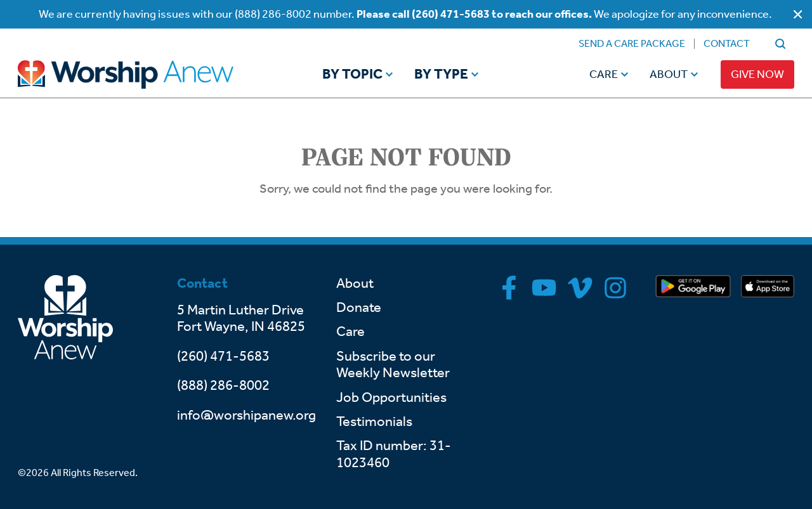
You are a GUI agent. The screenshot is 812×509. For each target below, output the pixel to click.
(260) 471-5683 (223, 356)
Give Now (757, 74)
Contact (727, 43)
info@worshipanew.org (246, 415)
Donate (359, 307)
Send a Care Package (632, 43)
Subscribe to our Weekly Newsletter (393, 364)
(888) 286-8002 (223, 385)
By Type (441, 75)
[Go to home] (150, 74)
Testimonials (374, 422)
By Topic (352, 75)
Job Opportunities (391, 397)
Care (604, 74)
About (669, 74)
